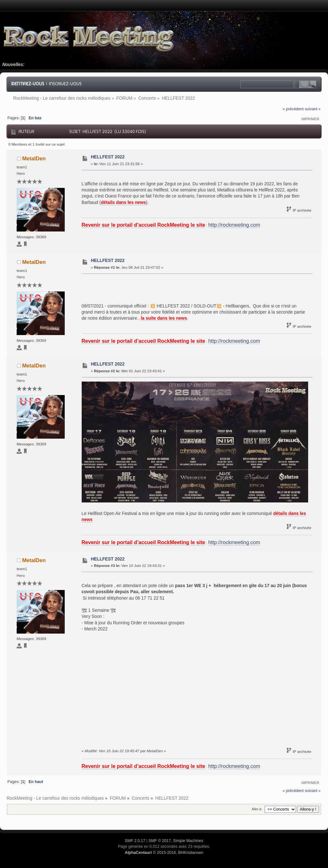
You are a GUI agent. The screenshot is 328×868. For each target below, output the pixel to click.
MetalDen (34, 158)
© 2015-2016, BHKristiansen (164, 853)
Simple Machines (188, 841)
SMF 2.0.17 (135, 841)
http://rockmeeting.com (234, 225)
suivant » (313, 109)
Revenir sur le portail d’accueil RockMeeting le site (143, 225)
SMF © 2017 (160, 841)
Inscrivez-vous (65, 84)
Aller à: (257, 809)
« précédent (293, 109)
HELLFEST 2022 (107, 157)
